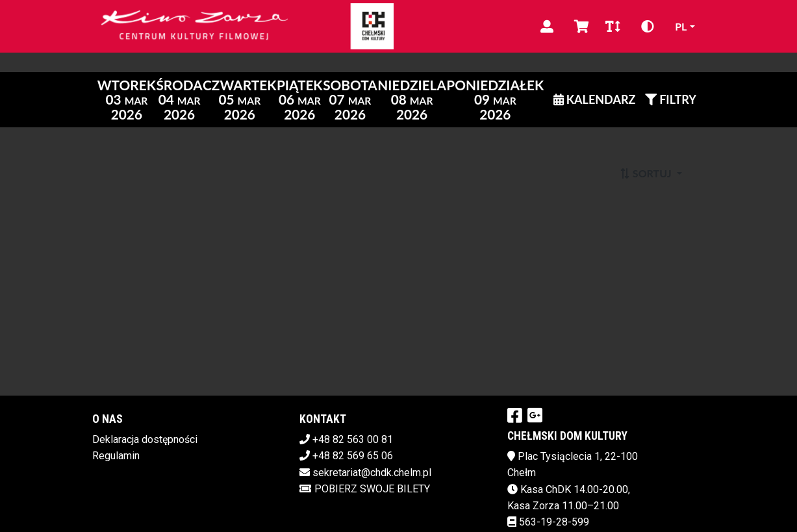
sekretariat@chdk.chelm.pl (372, 473)
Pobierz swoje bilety (365, 489)
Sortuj (647, 173)
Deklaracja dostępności (145, 439)
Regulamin (116, 456)
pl (681, 26)
